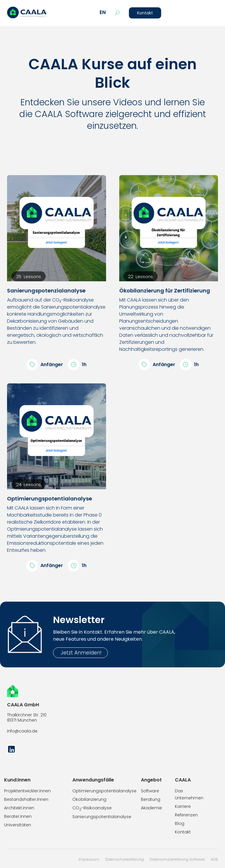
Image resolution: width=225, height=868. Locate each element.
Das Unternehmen (189, 794)
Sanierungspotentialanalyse (102, 817)
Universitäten (18, 825)
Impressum (89, 859)
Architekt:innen (19, 808)
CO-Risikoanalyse (92, 808)
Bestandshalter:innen (26, 799)
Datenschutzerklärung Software (177, 859)
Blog (180, 823)
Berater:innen (18, 816)
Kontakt (145, 13)
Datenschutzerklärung (125, 859)
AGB (214, 859)
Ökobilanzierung (89, 799)
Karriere (183, 806)
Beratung (151, 799)
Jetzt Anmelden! (80, 653)
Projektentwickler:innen (27, 791)
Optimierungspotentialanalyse (104, 791)
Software (150, 791)
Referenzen (186, 815)
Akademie (151, 808)
